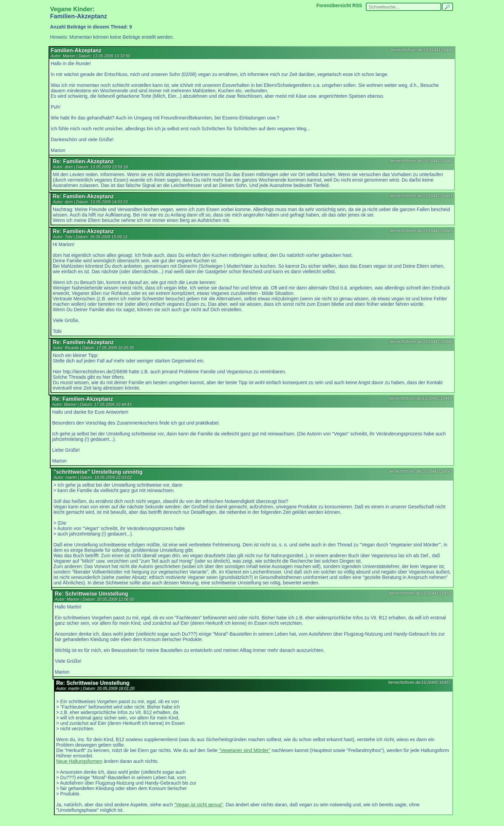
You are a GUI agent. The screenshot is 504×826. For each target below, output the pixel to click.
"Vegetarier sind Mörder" (245, 750)
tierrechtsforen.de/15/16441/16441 (422, 50)
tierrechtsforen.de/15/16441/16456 (420, 593)
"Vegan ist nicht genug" (199, 805)
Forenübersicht (334, 5)
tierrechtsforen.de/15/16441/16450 (420, 471)
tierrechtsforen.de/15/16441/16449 (420, 398)
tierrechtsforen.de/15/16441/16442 (421, 161)
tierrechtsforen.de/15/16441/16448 (421, 342)
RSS (357, 5)
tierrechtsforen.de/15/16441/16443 (421, 196)
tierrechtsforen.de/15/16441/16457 (419, 682)
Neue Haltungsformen (79, 761)
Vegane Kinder (71, 9)
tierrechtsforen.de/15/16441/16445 (421, 231)
